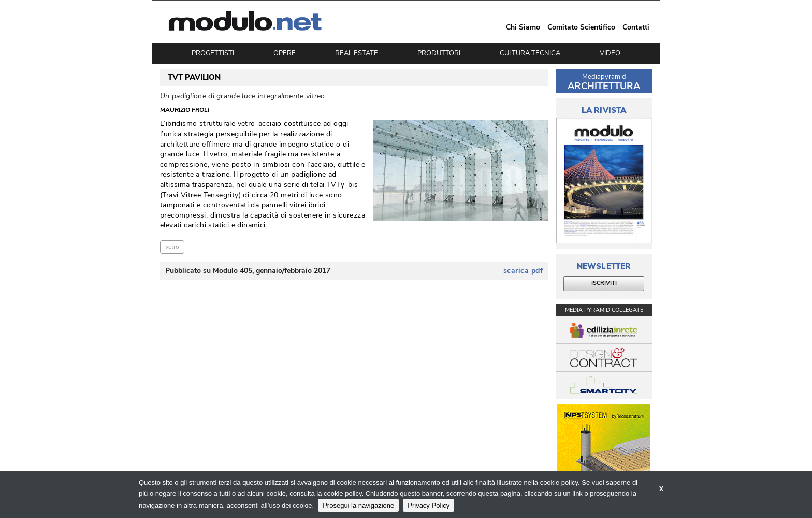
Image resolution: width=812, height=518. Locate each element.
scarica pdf (523, 271)
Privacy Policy (429, 505)
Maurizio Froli (185, 110)
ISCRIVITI (604, 283)
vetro (172, 247)
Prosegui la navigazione (358, 505)
